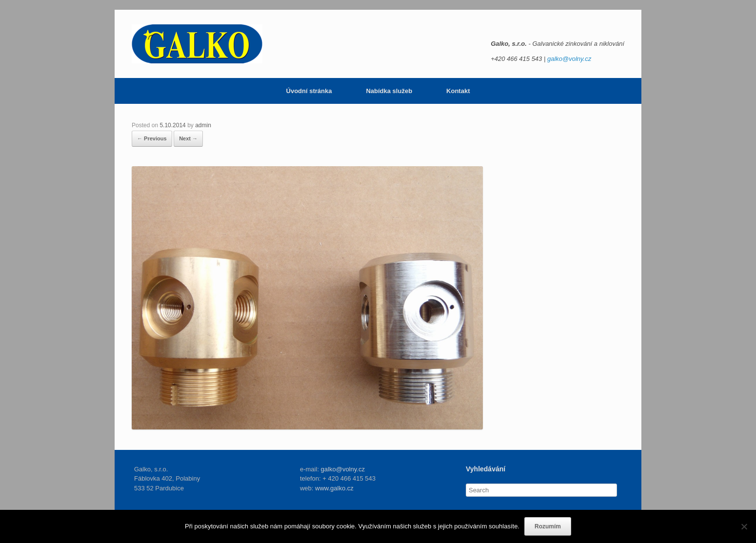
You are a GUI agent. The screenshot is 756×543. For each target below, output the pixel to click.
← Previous (152, 138)
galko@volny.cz (569, 59)
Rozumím (548, 526)
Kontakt (458, 91)
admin (203, 125)
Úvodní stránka (309, 91)
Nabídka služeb (389, 91)
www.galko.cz (334, 488)
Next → (188, 138)
